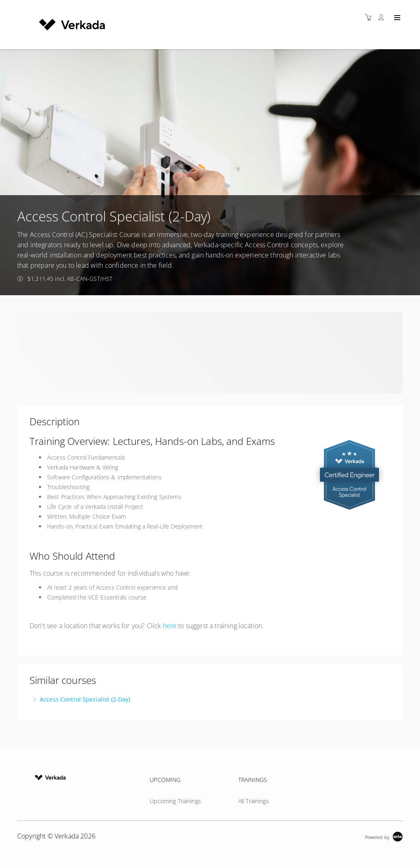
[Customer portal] (383, 17)
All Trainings (254, 801)
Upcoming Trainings (175, 801)
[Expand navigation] (396, 18)
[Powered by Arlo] (384, 836)
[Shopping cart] (370, 17)
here (170, 626)
